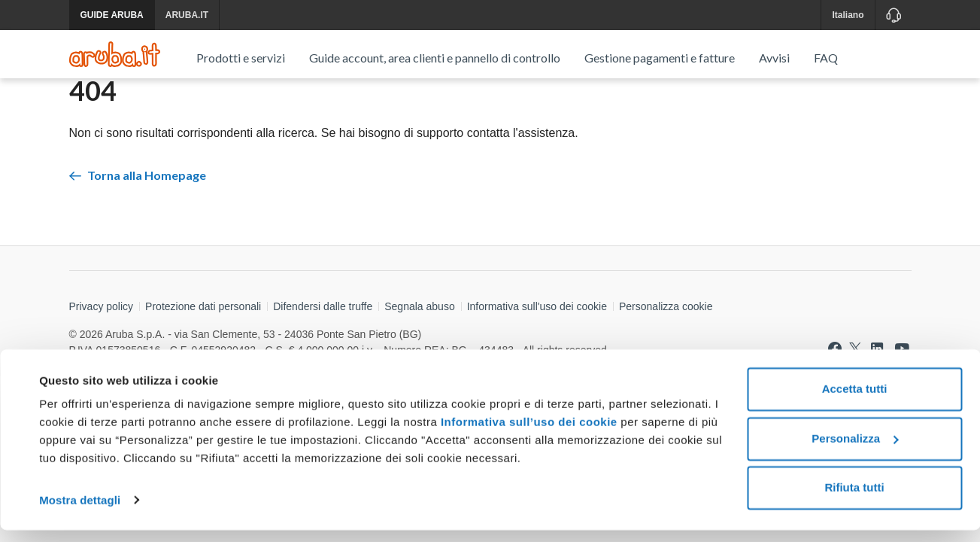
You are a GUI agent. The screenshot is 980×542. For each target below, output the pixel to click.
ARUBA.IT (187, 15)
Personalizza (855, 451)
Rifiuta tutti (854, 500)
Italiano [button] (848, 15)
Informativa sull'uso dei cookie (537, 358)
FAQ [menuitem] (826, 58)
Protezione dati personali (203, 358)
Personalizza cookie (666, 358)
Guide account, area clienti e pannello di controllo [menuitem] (435, 58)
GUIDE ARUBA (112, 15)
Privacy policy (102, 358)
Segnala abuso (419, 358)
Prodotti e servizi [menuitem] (241, 58)
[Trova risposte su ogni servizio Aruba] (115, 54)
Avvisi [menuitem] (774, 58)
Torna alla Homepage (138, 227)
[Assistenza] (893, 15)
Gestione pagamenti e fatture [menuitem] (660, 58)
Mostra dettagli (80, 512)
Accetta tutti (855, 402)
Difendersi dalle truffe (323, 358)
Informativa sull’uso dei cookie (527, 435)
